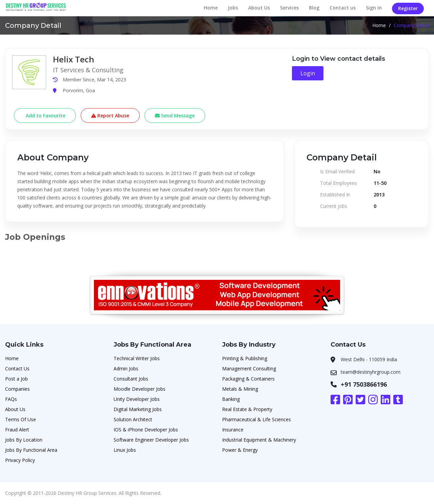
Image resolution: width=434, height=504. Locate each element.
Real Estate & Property (247, 409)
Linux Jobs (125, 450)
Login (308, 73)
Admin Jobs (126, 369)
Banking (231, 399)
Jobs (233, 8)
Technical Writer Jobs (137, 358)
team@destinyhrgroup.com (371, 372)
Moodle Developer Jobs (140, 389)
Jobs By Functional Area (31, 450)
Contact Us (17, 369)
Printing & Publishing (245, 358)
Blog (314, 8)
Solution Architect (133, 419)
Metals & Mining (240, 389)
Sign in (374, 8)
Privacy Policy (20, 460)
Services (289, 8)
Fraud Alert (17, 430)
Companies (17, 389)
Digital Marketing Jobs (138, 409)
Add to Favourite (45, 115)
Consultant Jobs (131, 379)
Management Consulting (249, 369)
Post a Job (16, 379)
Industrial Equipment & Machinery (259, 440)
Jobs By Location (24, 440)
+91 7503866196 (364, 384)
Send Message (175, 115)
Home (211, 8)
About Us (259, 8)
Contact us (343, 8)
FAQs (11, 399)
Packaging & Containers (248, 379)
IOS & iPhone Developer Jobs (146, 430)
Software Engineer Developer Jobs (151, 440)
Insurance (233, 430)
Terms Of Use (21, 419)
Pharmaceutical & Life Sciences (257, 419)
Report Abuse (110, 115)
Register (408, 8)
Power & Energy (240, 450)
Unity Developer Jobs (137, 399)
